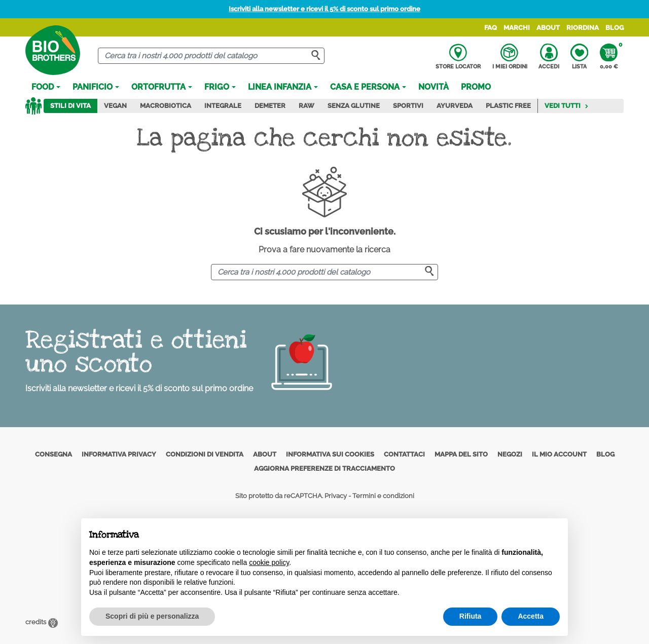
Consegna (53, 454)
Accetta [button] (531, 616)
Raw (307, 106)
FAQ (491, 28)
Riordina (583, 28)
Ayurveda (455, 106)
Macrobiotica (166, 106)
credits (42, 622)
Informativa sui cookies (330, 454)
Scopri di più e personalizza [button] (152, 616)
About (548, 28)
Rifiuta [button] (471, 616)
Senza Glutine (354, 106)
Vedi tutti (567, 106)
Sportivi (408, 106)
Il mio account (559, 454)
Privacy (336, 496)
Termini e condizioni (383, 496)
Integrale (223, 106)
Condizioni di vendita (205, 454)
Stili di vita (70, 106)
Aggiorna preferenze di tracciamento (324, 468)
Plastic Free (508, 106)
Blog (615, 28)
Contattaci (404, 454)
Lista (579, 57)
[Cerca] (211, 56)
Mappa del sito (461, 454)
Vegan (115, 106)
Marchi (517, 28)
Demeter (270, 106)
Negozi (510, 454)
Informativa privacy (119, 454)
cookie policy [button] (269, 562)
